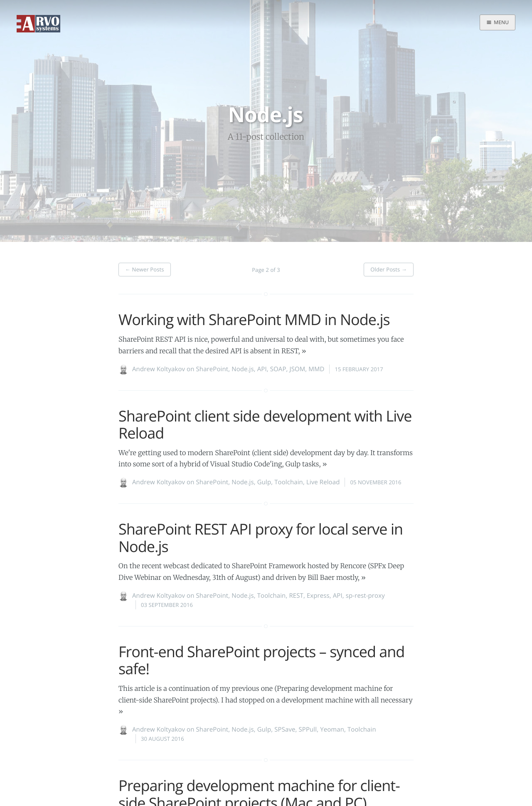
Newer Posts (145, 269)
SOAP (278, 369)
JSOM (298, 369)
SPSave (285, 730)
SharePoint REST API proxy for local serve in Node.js (261, 537)
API (262, 369)
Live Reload (323, 482)
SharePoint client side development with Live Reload (265, 424)
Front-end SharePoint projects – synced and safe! (261, 660)
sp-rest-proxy (365, 596)
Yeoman (332, 730)
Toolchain (289, 482)
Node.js (243, 369)
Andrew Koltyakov (159, 369)
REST (296, 596)
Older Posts (389, 269)
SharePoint (212, 369)
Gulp (264, 482)
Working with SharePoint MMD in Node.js (254, 319)
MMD (316, 369)
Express (318, 596)
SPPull (308, 730)
